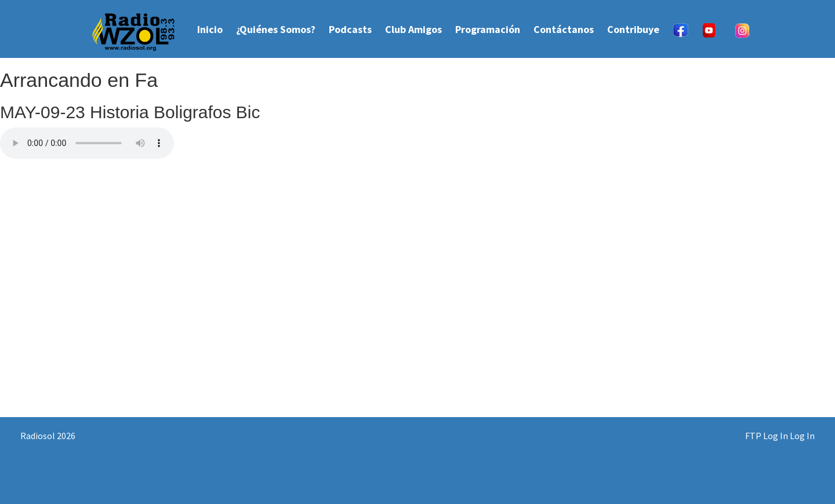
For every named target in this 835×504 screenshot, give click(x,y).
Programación (488, 29)
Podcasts (350, 29)
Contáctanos (564, 29)
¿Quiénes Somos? (276, 29)
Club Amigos (413, 29)
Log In (802, 436)
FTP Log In (767, 436)
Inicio (210, 29)
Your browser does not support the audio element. (87, 143)
